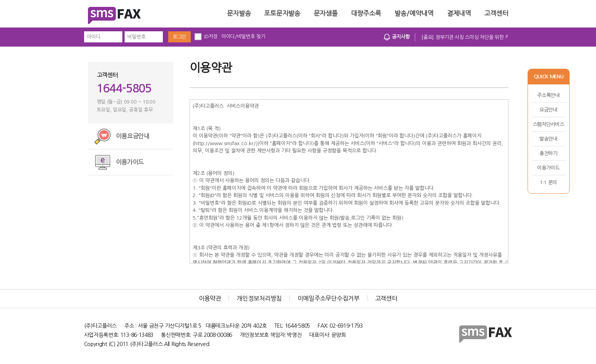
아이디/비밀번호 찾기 (243, 36)
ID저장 (211, 36)
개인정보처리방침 (259, 298)
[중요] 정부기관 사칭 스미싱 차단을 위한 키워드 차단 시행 (480, 37)
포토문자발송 (282, 13)
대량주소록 (366, 13)
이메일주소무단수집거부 (328, 298)
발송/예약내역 (414, 13)
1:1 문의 (548, 182)
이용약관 (210, 298)
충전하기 (548, 153)
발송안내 (548, 139)
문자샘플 (326, 13)
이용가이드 (548, 168)
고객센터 (496, 13)
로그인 (179, 37)
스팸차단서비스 (549, 124)
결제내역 (459, 13)
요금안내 (548, 110)
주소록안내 (548, 95)
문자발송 (239, 13)
